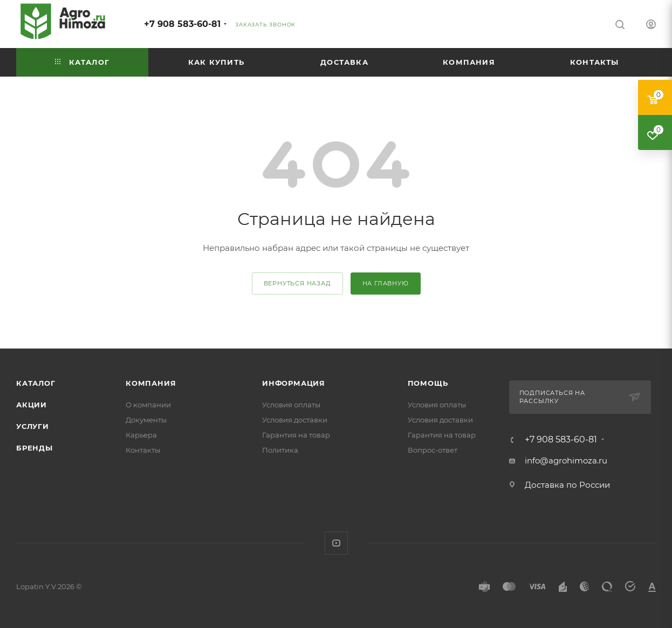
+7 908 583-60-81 (182, 24)
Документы (146, 420)
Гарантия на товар (296, 435)
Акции (32, 405)
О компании (148, 405)
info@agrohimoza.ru (566, 460)
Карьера (141, 435)
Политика (280, 450)
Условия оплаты (291, 405)
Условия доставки (295, 420)
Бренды (35, 448)
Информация (294, 383)
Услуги (33, 426)
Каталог (36, 383)
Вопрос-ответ (433, 450)
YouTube (336, 543)
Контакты (143, 450)
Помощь (428, 383)
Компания (151, 383)
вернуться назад (297, 283)
